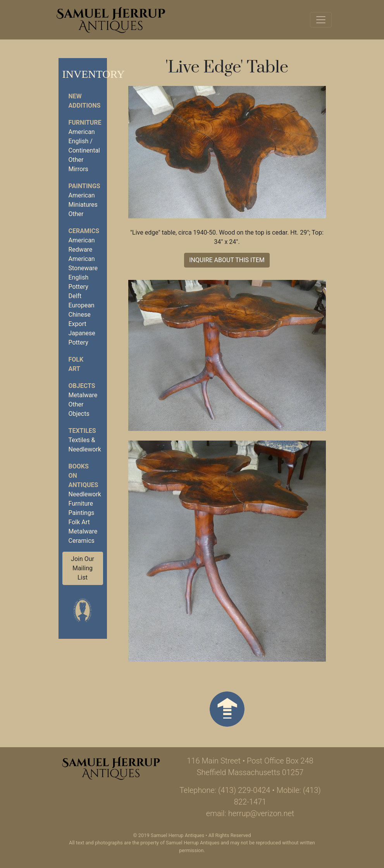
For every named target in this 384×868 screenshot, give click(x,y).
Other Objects (79, 409)
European (82, 305)
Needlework (85, 494)
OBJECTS (82, 386)
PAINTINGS (84, 186)
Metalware (83, 395)
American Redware (82, 245)
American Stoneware (83, 263)
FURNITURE (85, 123)
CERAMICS (84, 231)
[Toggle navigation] (321, 20)
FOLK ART (76, 364)
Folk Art (79, 522)
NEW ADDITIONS (85, 101)
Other (76, 160)
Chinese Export (80, 319)
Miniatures (83, 205)
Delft (75, 296)
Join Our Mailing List (83, 568)
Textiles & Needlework (85, 445)
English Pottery (79, 282)
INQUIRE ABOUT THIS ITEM (227, 260)
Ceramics (82, 541)
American (82, 132)
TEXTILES (82, 431)
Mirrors (78, 169)
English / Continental (84, 146)
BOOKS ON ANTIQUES (84, 476)
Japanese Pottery (82, 338)
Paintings (82, 513)
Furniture (81, 503)
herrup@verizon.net (261, 813)
